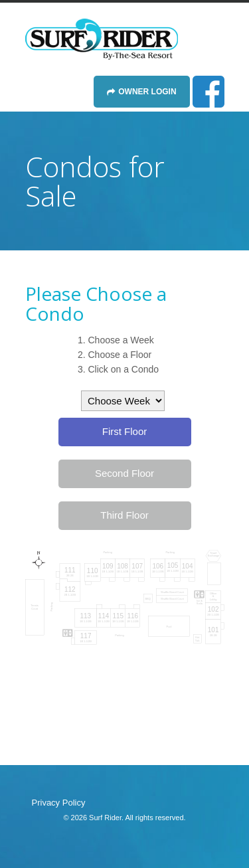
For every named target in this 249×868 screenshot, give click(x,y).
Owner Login (147, 92)
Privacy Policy (59, 803)
